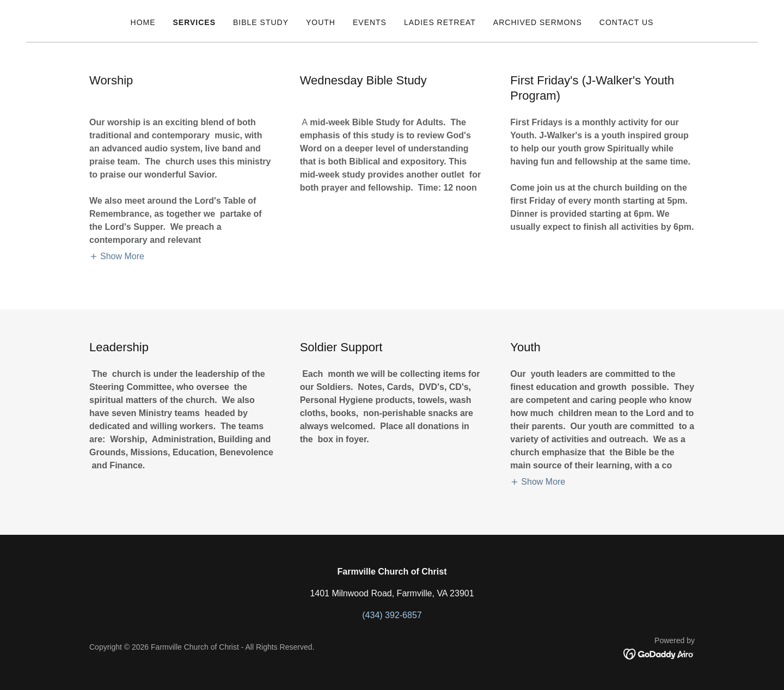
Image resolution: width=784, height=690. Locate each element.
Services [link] (195, 22)
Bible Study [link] (261, 22)
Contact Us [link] (627, 22)
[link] (659, 653)
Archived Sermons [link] (538, 22)
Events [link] (370, 22)
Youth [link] (321, 22)
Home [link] (143, 22)
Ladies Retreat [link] (440, 22)
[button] (117, 256)
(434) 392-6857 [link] (392, 615)
